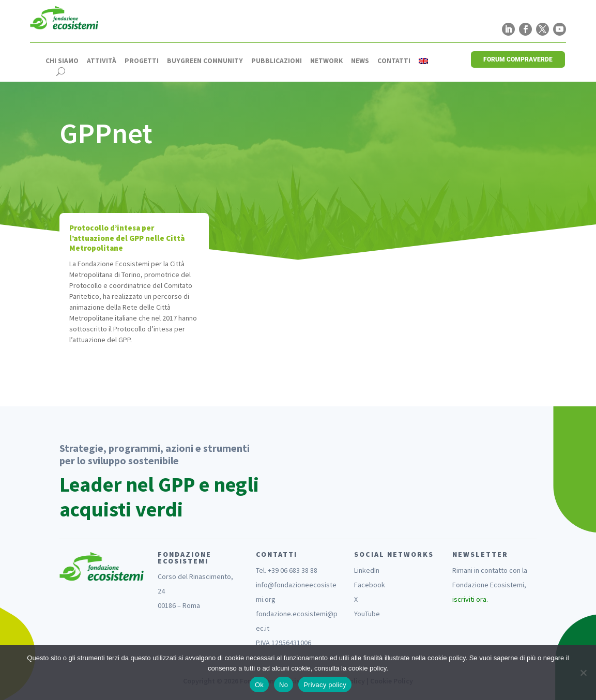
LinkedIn (367, 570)
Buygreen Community (205, 61)
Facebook (370, 585)
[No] (583, 673)
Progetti (142, 61)
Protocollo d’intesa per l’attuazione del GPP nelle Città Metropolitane (127, 238)
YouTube (367, 614)
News (360, 61)
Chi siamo (62, 61)
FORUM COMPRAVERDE (518, 59)
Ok (259, 685)
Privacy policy (325, 685)
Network (326, 61)
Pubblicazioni (277, 61)
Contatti (394, 61)
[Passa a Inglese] (423, 61)
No (284, 685)
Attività (102, 61)
